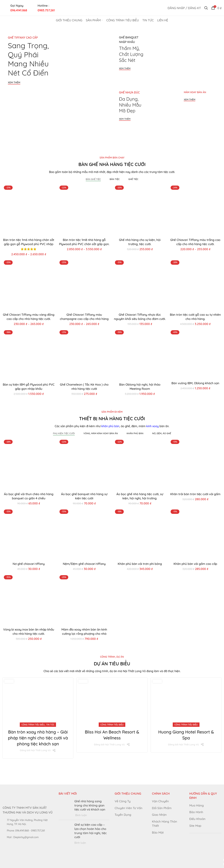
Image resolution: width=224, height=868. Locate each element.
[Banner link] (56, 84)
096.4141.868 (19, 10)
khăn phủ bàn (110, 426)
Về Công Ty (123, 801)
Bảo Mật (158, 832)
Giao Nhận (159, 815)
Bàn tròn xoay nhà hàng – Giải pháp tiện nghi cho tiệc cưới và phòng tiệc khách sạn (38, 738)
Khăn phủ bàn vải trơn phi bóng (140, 564)
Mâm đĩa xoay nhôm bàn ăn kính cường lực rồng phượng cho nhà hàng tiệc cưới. (84, 634)
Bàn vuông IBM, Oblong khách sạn (195, 383)
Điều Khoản (197, 819)
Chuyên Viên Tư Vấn (128, 808)
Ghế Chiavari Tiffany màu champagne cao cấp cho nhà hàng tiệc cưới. (84, 319)
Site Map (195, 826)
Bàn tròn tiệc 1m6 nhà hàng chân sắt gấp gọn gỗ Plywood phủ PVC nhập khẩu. (29, 244)
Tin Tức (50, 725)
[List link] (28, 831)
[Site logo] (112, 7)
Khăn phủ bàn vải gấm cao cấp (195, 564)
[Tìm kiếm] (206, 8)
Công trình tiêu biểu (33, 725)
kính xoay (152, 426)
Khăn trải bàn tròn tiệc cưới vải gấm (195, 494)
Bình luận (81, 815)
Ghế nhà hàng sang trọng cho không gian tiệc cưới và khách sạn (90, 805)
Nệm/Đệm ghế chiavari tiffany (84, 564)
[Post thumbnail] (65, 808)
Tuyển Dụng (123, 815)
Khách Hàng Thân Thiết (164, 824)
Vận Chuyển (160, 801)
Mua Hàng (197, 805)
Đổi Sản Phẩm (162, 808)
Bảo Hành (196, 812)
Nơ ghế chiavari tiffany (29, 564)
